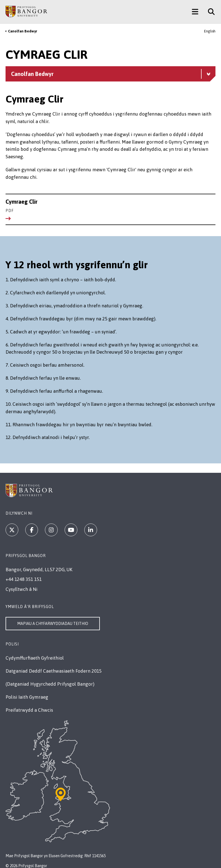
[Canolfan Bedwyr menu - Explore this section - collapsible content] (110, 74)
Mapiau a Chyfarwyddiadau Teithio (53, 624)
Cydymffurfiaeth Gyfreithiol (35, 658)
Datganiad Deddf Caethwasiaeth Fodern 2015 (54, 671)
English (210, 31)
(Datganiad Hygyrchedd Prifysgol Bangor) (50, 684)
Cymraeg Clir (110, 206)
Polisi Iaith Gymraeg (27, 697)
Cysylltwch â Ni (21, 589)
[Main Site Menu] (195, 12)
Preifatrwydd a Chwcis (29, 710)
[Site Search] (209, 12)
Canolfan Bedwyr (23, 31)
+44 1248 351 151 (24, 579)
